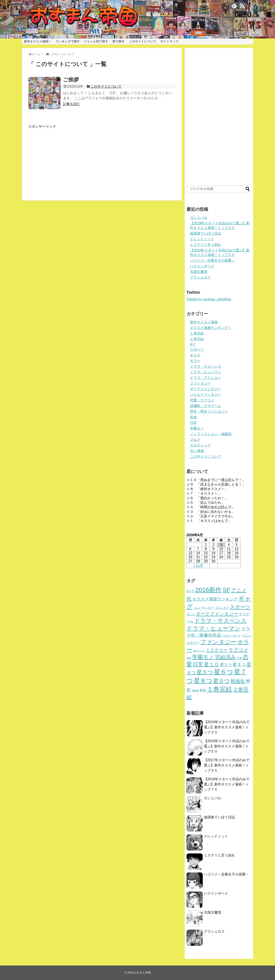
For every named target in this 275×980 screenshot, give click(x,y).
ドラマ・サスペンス (206, 366)
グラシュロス (200, 277)
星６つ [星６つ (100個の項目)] (224, 672)
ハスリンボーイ (202, 266)
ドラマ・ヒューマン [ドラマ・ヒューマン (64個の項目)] (214, 628)
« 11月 (198, 566)
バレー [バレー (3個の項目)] (236, 636)
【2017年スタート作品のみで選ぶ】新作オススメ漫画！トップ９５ (227, 765)
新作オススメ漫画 (204, 322)
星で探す (119, 41)
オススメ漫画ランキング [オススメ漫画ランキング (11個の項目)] (215, 599)
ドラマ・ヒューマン (206, 372)
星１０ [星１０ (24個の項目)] (211, 664)
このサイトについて (143, 41)
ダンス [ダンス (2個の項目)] (191, 615)
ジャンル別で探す (96, 41)
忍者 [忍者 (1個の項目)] (240, 658)
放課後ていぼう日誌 (206, 233)
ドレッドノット (202, 239)
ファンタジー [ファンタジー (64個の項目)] (218, 642)
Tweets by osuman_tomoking (209, 299)
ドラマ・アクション (206, 378)
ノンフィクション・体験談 (211, 434)
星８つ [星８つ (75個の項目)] (203, 681)
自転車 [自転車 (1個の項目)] (195, 690)
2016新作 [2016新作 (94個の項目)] (208, 590)
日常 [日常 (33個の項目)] (198, 664)
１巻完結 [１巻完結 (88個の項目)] (219, 689)
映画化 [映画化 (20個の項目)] (238, 681)
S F (193, 344)
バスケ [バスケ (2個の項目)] (226, 636)
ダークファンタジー (206, 389)
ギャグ (195, 355)
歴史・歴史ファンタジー (209, 411)
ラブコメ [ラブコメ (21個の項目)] (238, 650)
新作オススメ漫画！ (38, 41)
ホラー (195, 361)
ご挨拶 (71, 80)
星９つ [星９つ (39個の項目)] (221, 681)
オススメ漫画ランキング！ (211, 328)
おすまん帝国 (142, 973)
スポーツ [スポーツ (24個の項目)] (240, 607)
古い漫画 (197, 451)
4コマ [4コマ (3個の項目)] (190, 591)
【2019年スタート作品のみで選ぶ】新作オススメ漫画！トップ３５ (227, 727)
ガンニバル (199, 218)
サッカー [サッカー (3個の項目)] (208, 608)
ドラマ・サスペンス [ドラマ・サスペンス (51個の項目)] (220, 621)
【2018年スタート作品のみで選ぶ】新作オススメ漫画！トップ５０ (227, 746)
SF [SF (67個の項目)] (226, 590)
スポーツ (197, 350)
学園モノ (197, 428)
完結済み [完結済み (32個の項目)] (226, 657)
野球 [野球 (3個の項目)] (203, 690)
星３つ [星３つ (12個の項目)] (239, 665)
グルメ (195, 440)
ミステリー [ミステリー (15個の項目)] (217, 650)
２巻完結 (197, 339)
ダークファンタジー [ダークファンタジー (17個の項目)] (217, 614)
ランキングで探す (68, 41)
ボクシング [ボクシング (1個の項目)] (199, 651)
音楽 (193, 417)
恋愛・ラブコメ (202, 400)
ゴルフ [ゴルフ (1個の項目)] (197, 608)
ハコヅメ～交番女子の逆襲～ (212, 260)
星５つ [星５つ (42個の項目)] (205, 672)
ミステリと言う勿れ (206, 245)
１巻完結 (197, 333)
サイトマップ (169, 41)
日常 (193, 423)
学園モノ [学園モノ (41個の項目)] (203, 657)
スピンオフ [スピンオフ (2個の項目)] (222, 608)
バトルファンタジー (206, 395)
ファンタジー (200, 383)
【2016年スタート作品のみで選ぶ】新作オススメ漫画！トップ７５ (227, 784)
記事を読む (72, 104)
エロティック (200, 445)
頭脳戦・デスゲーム (206, 406)
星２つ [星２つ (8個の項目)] (226, 665)
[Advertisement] (102, 159)
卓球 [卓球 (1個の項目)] (189, 658)
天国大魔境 (199, 272)
